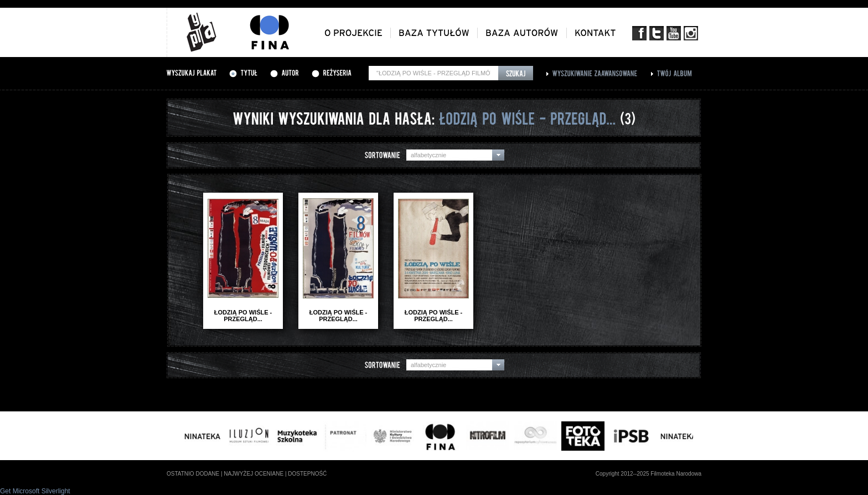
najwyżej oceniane (254, 474)
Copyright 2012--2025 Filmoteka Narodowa (649, 474)
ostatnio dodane (193, 474)
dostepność (307, 474)
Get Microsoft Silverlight (35, 491)
